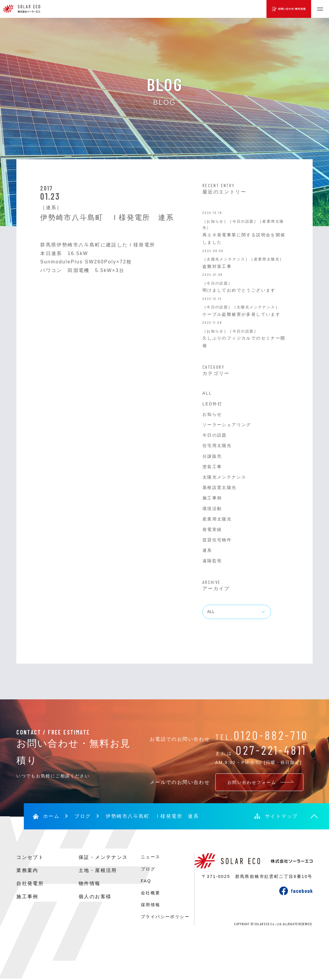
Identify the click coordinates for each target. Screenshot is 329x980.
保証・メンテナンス (103, 857)
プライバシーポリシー (165, 917)
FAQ (146, 881)
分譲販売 (212, 456)
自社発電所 (30, 883)
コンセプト (30, 857)
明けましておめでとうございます (239, 290)
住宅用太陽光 (217, 446)
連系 (207, 550)
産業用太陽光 (217, 519)
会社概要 (151, 893)
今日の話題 (215, 435)
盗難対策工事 (217, 266)
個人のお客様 (95, 897)
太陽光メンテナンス (224, 477)
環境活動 (212, 509)
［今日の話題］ (243, 221)
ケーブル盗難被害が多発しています (241, 314)
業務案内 (27, 870)
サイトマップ (281, 816)
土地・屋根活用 (98, 870)
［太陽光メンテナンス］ (226, 259)
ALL (207, 393)
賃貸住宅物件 (217, 540)
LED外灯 (212, 404)
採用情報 (151, 905)
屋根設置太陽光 (220, 487)
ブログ (83, 816)
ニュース (151, 857)
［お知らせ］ (215, 221)
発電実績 (212, 529)
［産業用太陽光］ (267, 259)
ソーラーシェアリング (227, 425)
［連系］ (51, 208)
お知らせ (212, 414)
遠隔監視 (212, 561)
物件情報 (90, 883)
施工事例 (212, 498)
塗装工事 (212, 467)
